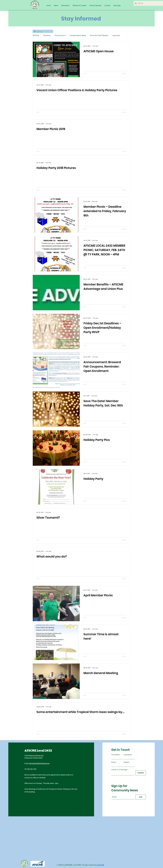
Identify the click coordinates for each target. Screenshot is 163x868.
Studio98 (100, 865)
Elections (47, 35)
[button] (65, 6)
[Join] (141, 797)
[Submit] (141, 773)
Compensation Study (78, 35)
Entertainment (60, 35)
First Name (116, 755)
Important (116, 35)
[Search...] (149, 3)
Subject (127, 762)
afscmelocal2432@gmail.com (39, 763)
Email (114, 762)
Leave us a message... (120, 769)
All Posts (36, 35)
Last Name (128, 755)
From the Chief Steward (99, 35)
